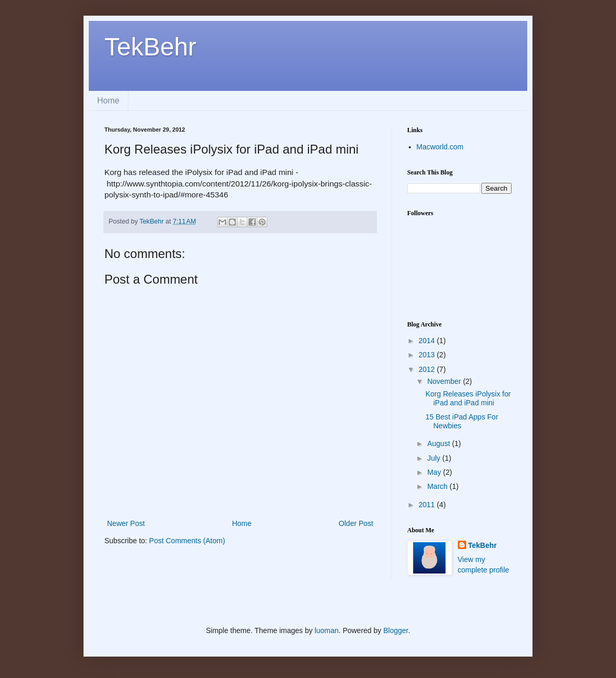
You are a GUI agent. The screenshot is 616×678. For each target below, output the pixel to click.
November (445, 381)
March (438, 486)
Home (108, 101)
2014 (428, 341)
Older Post (356, 523)
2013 (428, 355)
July (435, 458)
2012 (428, 369)
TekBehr (150, 47)
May (435, 472)
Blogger (395, 630)
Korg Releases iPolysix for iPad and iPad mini (468, 398)
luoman (327, 630)
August (439, 443)
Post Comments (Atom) (187, 541)
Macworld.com (440, 147)
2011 (428, 505)
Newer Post (126, 523)
